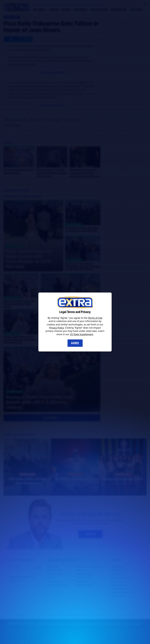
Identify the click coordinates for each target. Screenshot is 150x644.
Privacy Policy (57, 328)
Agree (75, 343)
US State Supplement (81, 334)
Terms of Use (95, 318)
